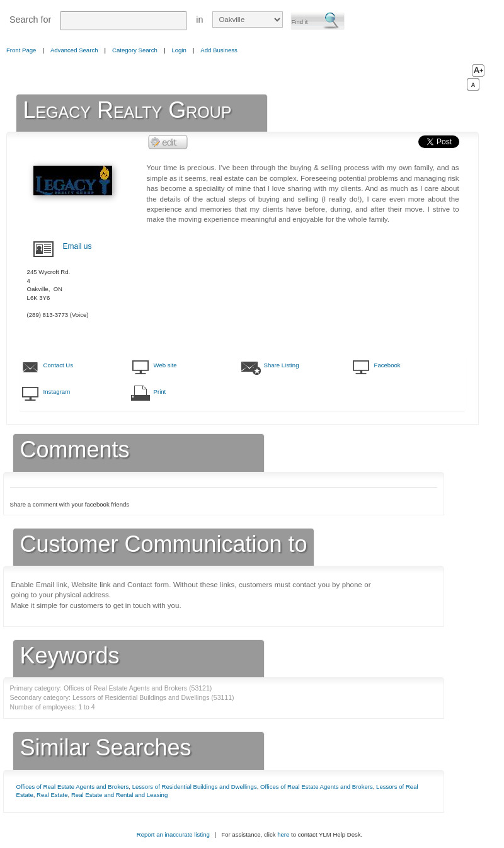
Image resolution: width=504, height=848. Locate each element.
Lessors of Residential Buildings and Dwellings (195, 787)
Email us (77, 246)
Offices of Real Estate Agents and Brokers (73, 787)
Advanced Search (74, 50)
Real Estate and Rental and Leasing (119, 795)
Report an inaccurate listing (173, 834)
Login (179, 50)
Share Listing (282, 365)
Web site (165, 365)
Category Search (135, 50)
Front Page (21, 50)
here (283, 834)
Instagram (57, 392)
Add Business (219, 50)
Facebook (387, 365)
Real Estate (52, 795)
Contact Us (58, 365)
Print (160, 392)
